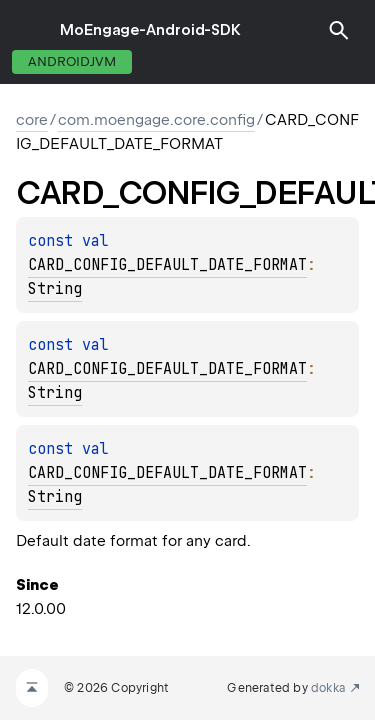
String (55, 289)
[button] (339, 30)
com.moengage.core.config (156, 120)
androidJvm (72, 61)
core (32, 120)
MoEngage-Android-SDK (150, 30)
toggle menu (30, 30)
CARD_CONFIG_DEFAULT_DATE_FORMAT (167, 265)
